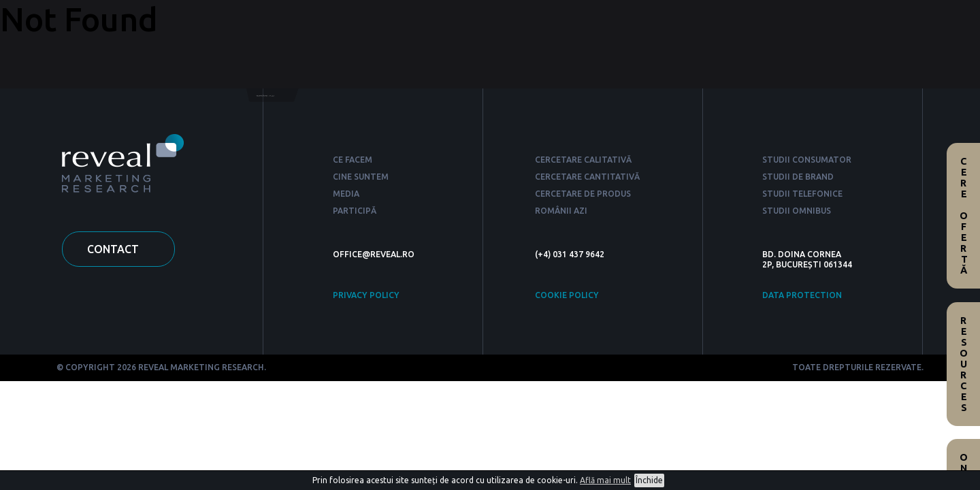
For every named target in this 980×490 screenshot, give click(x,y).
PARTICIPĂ (355, 211)
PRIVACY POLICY (366, 295)
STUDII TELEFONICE (802, 194)
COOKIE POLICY (567, 295)
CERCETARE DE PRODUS (583, 194)
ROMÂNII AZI (561, 211)
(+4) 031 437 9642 (570, 254)
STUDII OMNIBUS (797, 211)
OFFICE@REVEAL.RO (374, 254)
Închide (649, 480)
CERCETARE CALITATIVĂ (583, 160)
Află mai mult (605, 480)
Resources (964, 364)
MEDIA (346, 194)
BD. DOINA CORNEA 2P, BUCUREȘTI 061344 (807, 259)
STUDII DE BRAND (798, 177)
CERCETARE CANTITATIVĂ (587, 177)
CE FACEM (353, 160)
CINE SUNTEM (361, 177)
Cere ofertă (964, 216)
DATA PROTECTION (802, 295)
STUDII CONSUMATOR (807, 160)
